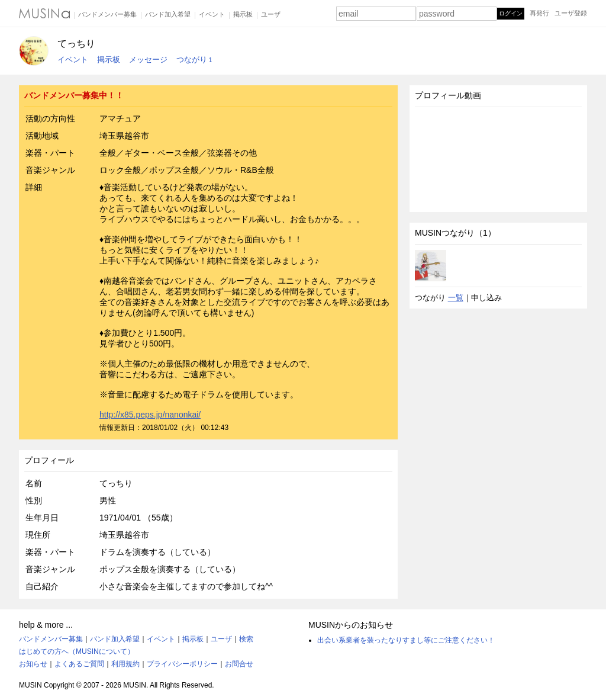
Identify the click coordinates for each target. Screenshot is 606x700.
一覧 (456, 298)
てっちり (76, 44)
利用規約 (125, 664)
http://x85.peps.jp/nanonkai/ (150, 415)
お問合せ (239, 664)
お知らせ (33, 664)
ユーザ (271, 14)
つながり (194, 60)
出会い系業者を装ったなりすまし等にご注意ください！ (406, 640)
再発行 (539, 13)
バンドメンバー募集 (107, 14)
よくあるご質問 (79, 664)
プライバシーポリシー (182, 664)
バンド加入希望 (168, 14)
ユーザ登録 (571, 13)
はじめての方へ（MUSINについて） (77, 651)
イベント (212, 14)
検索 (246, 639)
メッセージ (148, 60)
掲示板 (243, 14)
